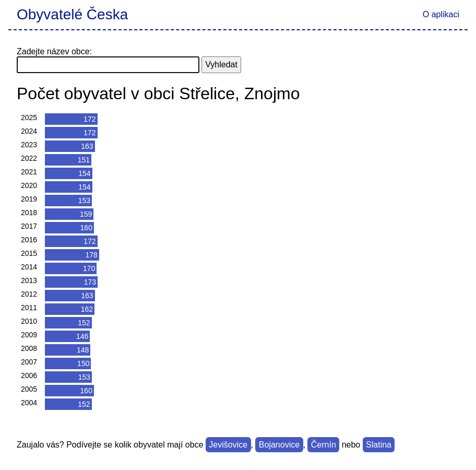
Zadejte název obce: (54, 51)
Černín (324, 445)
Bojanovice (279, 445)
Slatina (379, 445)
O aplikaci (441, 14)
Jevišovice (228, 445)
